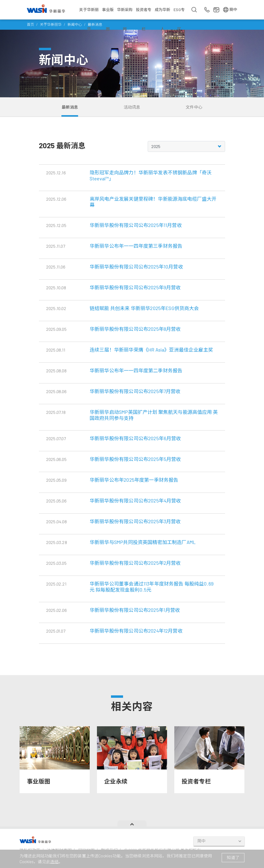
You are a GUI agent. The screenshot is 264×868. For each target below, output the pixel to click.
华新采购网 (125, 13)
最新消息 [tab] (70, 107)
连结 (54, 861)
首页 (30, 24)
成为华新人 (163, 13)
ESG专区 (179, 13)
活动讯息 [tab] (132, 107)
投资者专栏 (144, 13)
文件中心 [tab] (194, 107)
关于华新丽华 (89, 13)
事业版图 (108, 13)
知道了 (233, 857)
